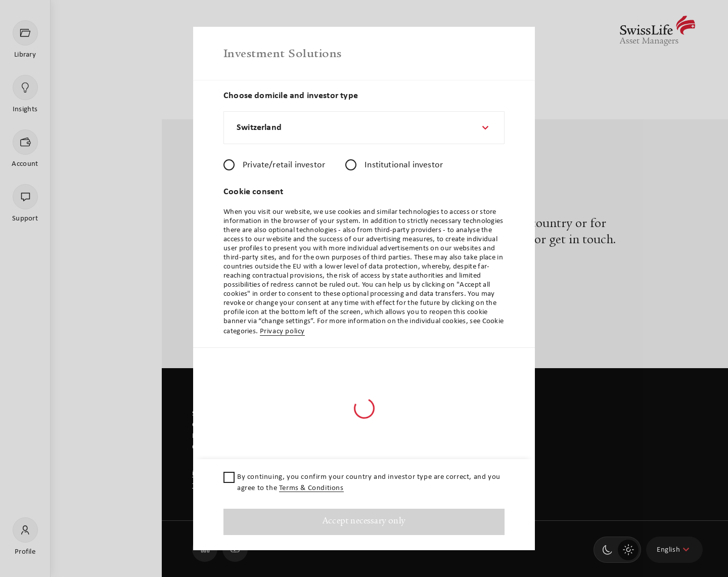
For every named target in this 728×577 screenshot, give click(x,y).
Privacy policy (282, 331)
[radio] (229, 165)
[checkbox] (229, 477)
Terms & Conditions (311, 488)
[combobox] (364, 128)
